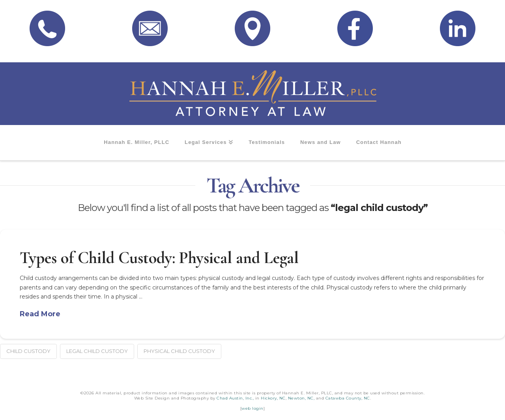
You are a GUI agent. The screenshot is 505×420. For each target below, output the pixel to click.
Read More (40, 314)
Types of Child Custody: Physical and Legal (159, 258)
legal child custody (97, 351)
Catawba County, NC (348, 398)
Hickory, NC (273, 398)
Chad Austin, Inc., (235, 398)
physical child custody (179, 351)
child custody (28, 351)
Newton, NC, (301, 398)
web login (252, 408)
